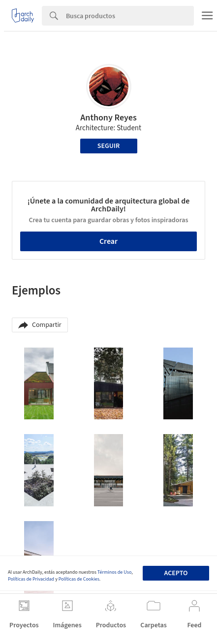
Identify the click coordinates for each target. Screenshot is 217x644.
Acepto (176, 573)
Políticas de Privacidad (31, 579)
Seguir (108, 146)
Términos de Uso (114, 572)
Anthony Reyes (108, 118)
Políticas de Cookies (79, 579)
